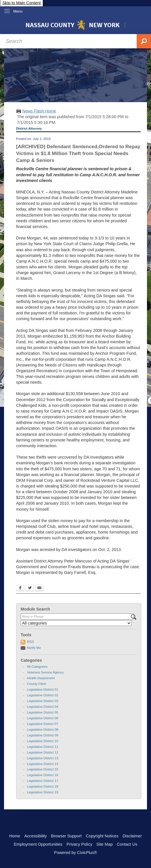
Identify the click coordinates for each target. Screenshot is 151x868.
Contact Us (127, 844)
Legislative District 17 (43, 781)
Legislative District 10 (43, 741)
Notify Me (34, 648)
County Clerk (37, 684)
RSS (30, 642)
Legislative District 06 (43, 718)
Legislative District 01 (43, 689)
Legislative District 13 (43, 758)
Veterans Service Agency (45, 672)
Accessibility (36, 836)
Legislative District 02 (43, 695)
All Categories (37, 667)
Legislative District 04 (43, 707)
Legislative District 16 (43, 775)
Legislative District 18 (43, 786)
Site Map (105, 844)
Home (15, 836)
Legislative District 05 (43, 712)
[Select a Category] (76, 623)
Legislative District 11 (43, 747)
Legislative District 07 (43, 724)
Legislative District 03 (43, 701)
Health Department (41, 678)
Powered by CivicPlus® (75, 853)
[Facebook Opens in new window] (20, 588)
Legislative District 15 (43, 769)
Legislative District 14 (43, 764)
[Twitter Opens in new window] (30, 588)
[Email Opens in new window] (39, 588)
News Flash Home (39, 111)
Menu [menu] (18, 11)
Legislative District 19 (43, 792)
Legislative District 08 (43, 730)
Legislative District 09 (43, 735)
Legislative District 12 (43, 752)
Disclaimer (132, 836)
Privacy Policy (80, 844)
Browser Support (66, 836)
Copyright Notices (102, 836)
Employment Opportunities (38, 844)
